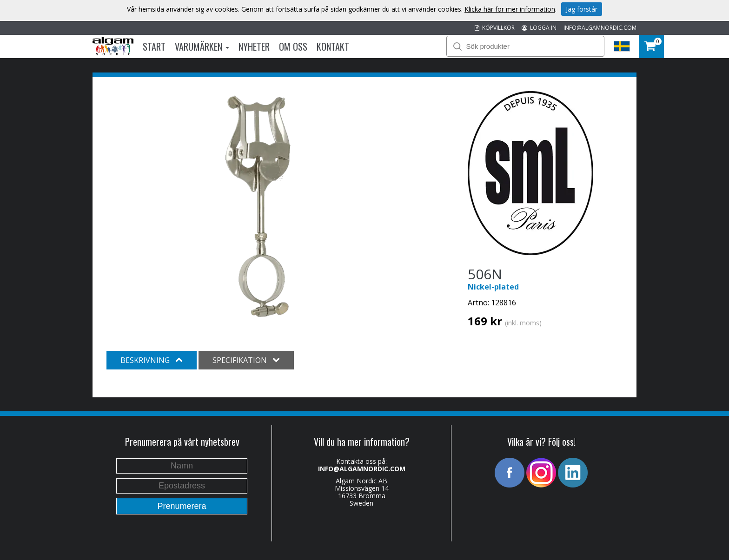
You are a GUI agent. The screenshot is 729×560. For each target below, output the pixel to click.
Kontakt (333, 46)
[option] (257, 208)
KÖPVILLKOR (495, 28)
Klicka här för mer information (510, 9)
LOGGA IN (539, 28)
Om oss (293, 46)
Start (154, 46)
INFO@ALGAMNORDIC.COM (600, 28)
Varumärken (202, 46)
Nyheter (254, 46)
